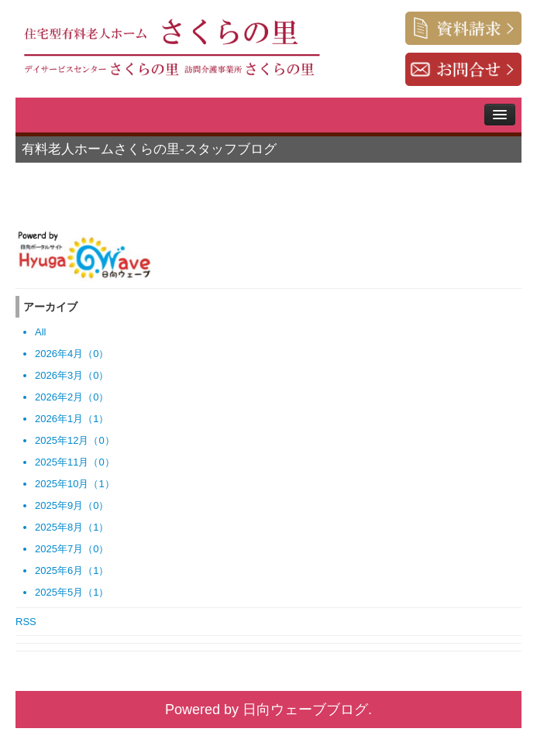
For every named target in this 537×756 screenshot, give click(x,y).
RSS (26, 622)
